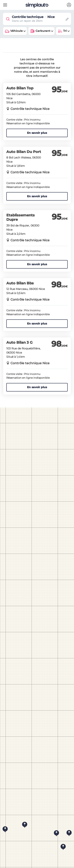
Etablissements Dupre (21, 217)
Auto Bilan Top (20, 88)
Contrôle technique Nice (30, 109)
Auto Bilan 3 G (19, 342)
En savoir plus (37, 133)
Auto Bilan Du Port (24, 152)
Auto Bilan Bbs (20, 283)
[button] (69, 5)
